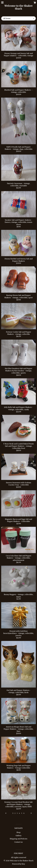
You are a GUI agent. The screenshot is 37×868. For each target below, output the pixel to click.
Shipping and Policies (19, 839)
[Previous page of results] (6, 813)
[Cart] (35, 3)
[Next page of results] (31, 813)
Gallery (18, 836)
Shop (18, 832)
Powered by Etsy (19, 864)
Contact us (18, 842)
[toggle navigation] (2, 2)
